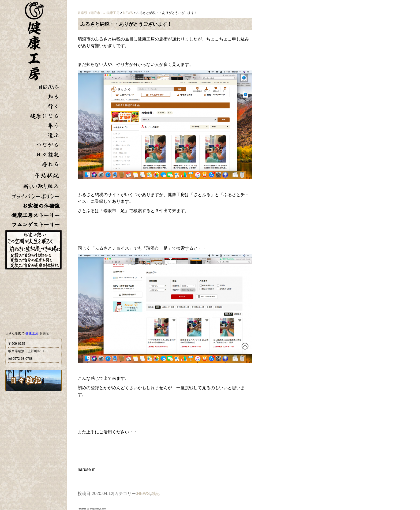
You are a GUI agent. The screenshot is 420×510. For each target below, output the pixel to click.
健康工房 (32, 333)
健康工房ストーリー (36, 215)
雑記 (155, 494)
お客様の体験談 (41, 206)
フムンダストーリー (36, 225)
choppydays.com (98, 509)
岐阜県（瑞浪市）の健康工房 (99, 13)
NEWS (143, 494)
